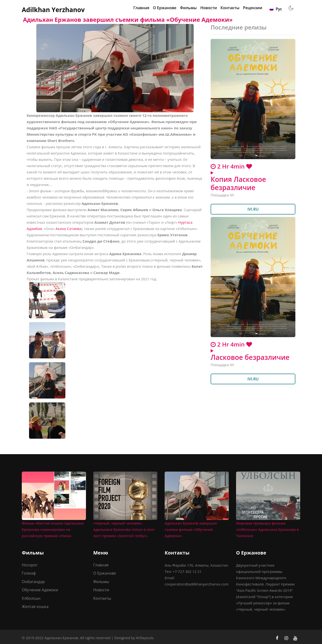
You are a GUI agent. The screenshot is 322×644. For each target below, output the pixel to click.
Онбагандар (33, 582)
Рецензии (253, 8)
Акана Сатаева (68, 229)
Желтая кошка (35, 607)
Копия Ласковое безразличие (238, 183)
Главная (141, 8)
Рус (276, 9)
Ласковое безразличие (250, 357)
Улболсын (31, 598)
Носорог (30, 565)
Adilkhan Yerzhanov (53, 10)
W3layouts (145, 638)
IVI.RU (253, 209)
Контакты (230, 8)
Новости (209, 8)
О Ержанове (165, 8)
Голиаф (29, 573)
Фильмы (188, 8)
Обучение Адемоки (40, 590)
